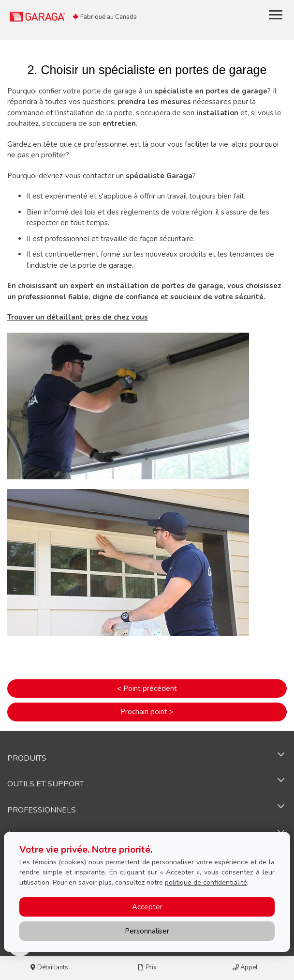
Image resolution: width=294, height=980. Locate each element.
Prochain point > (147, 712)
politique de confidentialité (206, 882)
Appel (245, 968)
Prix (147, 968)
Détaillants (49, 968)
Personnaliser (147, 931)
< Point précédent (147, 689)
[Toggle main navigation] (276, 15)
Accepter (147, 907)
